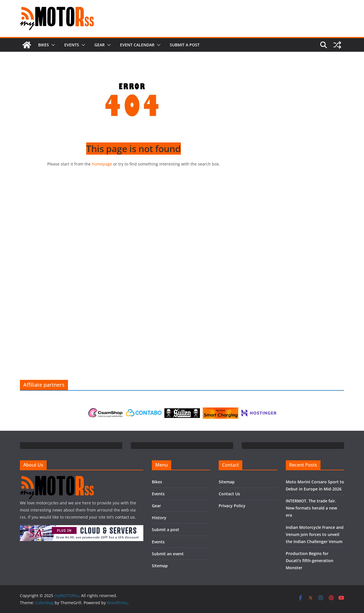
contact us (125, 517)
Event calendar (137, 45)
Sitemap (160, 566)
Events (72, 45)
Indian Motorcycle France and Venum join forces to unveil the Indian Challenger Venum (315, 534)
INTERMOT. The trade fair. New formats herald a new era (311, 508)
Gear (100, 45)
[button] (52, 45)
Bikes (44, 45)
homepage (102, 164)
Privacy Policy (232, 506)
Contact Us (229, 494)
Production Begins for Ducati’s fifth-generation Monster (310, 561)
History (159, 518)
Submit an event (168, 554)
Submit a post (185, 45)
